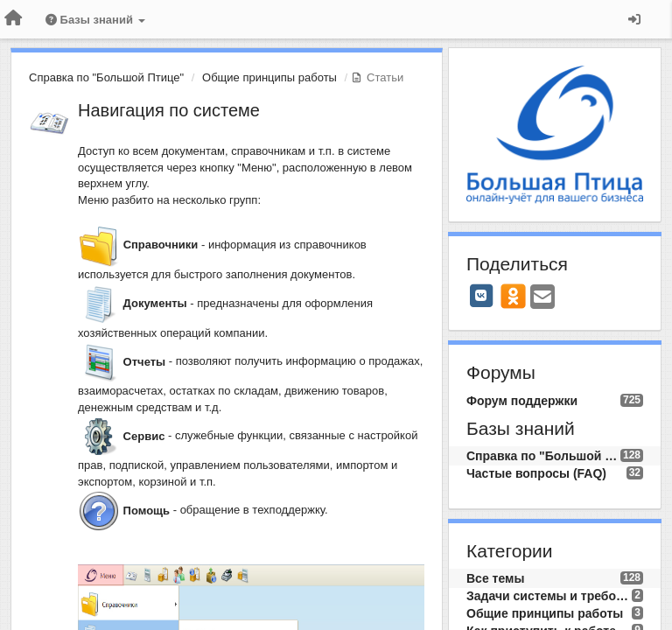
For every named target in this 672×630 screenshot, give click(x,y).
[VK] (481, 296)
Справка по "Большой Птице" (106, 77)
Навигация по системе (169, 110)
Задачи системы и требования (549, 596)
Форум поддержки (522, 401)
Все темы (495, 578)
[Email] (542, 298)
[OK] (513, 296)
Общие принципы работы (269, 77)
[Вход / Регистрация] (634, 19)
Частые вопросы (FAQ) (536, 473)
